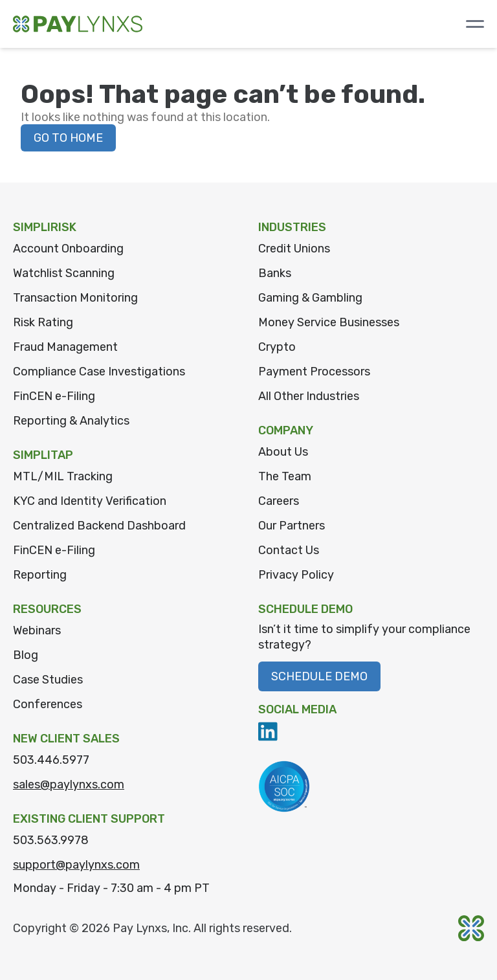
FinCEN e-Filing (54, 396)
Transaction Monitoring (75, 298)
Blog (26, 655)
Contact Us (289, 550)
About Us (283, 452)
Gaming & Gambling (310, 298)
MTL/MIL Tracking (63, 476)
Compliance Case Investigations (99, 372)
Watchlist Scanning (64, 273)
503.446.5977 (51, 760)
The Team (285, 476)
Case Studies (48, 680)
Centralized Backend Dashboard (99, 526)
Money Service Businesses (329, 322)
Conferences (48, 704)
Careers (279, 501)
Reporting (40, 575)
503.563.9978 (51, 840)
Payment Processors (314, 372)
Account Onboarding (68, 249)
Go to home (68, 138)
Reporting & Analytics (71, 421)
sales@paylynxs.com (69, 785)
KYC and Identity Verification (90, 501)
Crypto (277, 347)
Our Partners (292, 526)
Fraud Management (65, 347)
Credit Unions (294, 249)
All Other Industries (309, 396)
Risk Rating (43, 322)
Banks (275, 273)
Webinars (37, 630)
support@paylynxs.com (76, 865)
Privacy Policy (296, 575)
